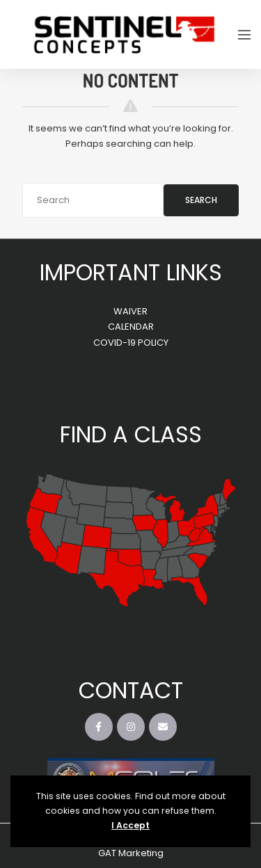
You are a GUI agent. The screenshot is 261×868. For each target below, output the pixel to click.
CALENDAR (131, 327)
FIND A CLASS (131, 434)
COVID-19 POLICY (131, 343)
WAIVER (130, 311)
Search (201, 200)
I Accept (130, 825)
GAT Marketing (131, 853)
